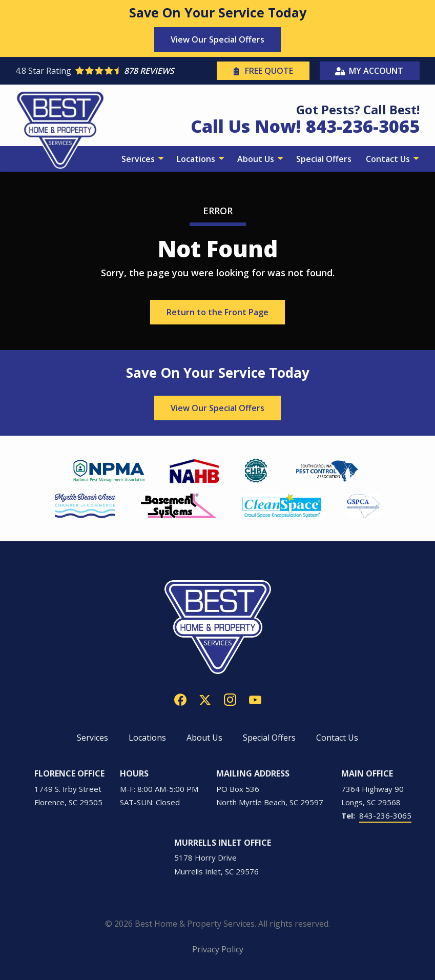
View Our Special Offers (217, 39)
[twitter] (205, 698)
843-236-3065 (385, 815)
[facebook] (180, 698)
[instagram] (230, 698)
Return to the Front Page (217, 312)
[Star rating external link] (115, 71)
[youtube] (255, 698)
